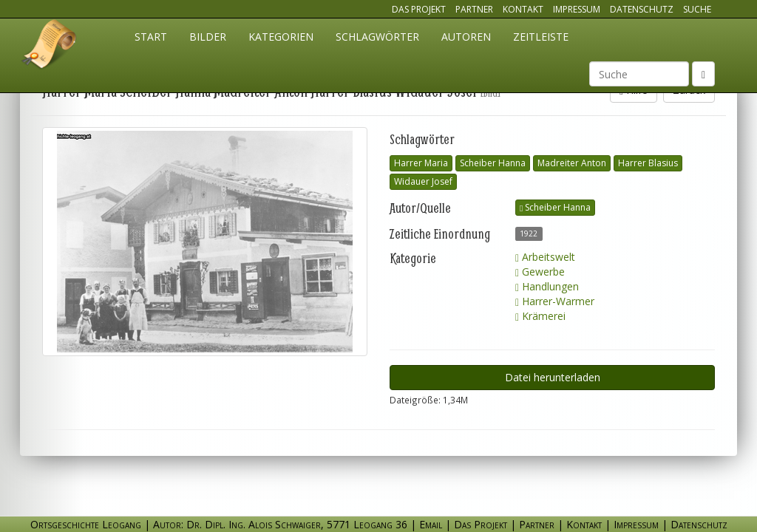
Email (431, 524)
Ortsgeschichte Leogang (50, 47)
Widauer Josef (423, 181)
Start (151, 37)
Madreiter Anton (572, 163)
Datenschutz (642, 9)
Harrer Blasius (648, 163)
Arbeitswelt (545, 257)
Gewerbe (540, 272)
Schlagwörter (377, 37)
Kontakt (523, 9)
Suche (697, 9)
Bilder (208, 37)
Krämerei (540, 316)
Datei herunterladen (553, 377)
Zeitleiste (541, 37)
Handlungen (547, 286)
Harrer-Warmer (555, 301)
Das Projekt (419, 9)
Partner (474, 9)
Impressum (577, 9)
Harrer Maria (421, 163)
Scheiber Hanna (493, 163)
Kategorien (281, 37)
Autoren (466, 37)
